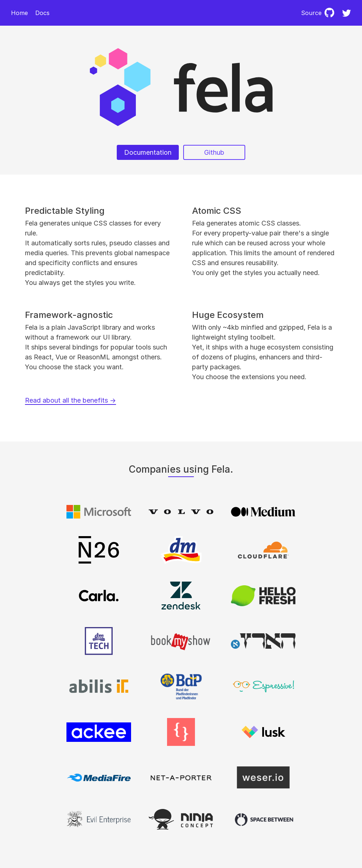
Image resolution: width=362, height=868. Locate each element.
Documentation (148, 152)
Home (19, 13)
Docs (42, 13)
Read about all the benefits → (70, 400)
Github (214, 152)
